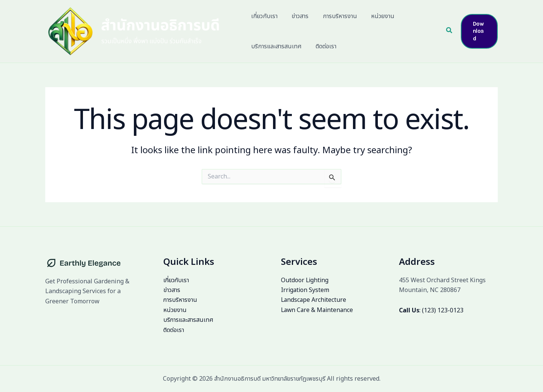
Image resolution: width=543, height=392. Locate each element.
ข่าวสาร (172, 290)
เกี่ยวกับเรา (176, 280)
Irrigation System (306, 290)
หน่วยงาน (175, 310)
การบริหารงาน (180, 300)
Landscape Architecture (314, 300)
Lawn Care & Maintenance (318, 310)
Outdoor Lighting (305, 280)
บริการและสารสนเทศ (189, 320)
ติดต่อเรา (174, 330)
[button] (448, 32)
